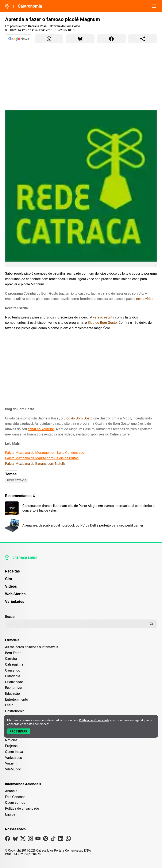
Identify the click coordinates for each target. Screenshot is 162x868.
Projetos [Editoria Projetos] (11, 746)
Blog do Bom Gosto (102, 323)
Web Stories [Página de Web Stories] (15, 594)
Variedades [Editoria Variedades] (13, 758)
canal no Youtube (41, 429)
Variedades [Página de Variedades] (15, 601)
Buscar (10, 617)
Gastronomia (30, 6)
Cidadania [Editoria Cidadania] (13, 676)
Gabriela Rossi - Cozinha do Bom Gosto (54, 26)
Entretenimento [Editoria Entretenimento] (17, 699)
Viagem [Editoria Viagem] (11, 763)
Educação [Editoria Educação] (12, 694)
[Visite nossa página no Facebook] (8, 839)
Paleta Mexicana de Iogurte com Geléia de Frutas (42, 458)
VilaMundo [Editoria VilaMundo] (13, 769)
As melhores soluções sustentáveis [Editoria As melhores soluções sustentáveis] (32, 647)
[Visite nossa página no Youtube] (38, 839)
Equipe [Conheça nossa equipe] (10, 814)
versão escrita (104, 317)
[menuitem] (81, 573)
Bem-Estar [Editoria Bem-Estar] (13, 653)
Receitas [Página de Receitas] (12, 571)
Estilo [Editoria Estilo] (9, 705)
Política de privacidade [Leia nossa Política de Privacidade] (22, 808)
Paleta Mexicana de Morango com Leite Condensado (45, 453)
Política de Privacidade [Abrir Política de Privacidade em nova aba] (94, 720)
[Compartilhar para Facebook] (111, 39)
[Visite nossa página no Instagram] (30, 839)
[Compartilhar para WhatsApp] (49, 39)
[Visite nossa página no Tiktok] (53, 839)
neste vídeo (145, 299)
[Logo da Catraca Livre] (7, 6)
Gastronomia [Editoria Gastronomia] (15, 711)
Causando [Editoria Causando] (13, 670)
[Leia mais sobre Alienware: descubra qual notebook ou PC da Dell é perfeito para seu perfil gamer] (81, 525)
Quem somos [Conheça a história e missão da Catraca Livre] (15, 803)
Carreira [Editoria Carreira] (11, 659)
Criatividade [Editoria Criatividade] (14, 682)
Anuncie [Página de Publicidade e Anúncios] (11, 791)
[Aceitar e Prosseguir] (19, 731)
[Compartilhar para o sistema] (143, 39)
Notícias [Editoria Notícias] (11, 740)
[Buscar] (151, 624)
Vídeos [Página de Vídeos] (11, 586)
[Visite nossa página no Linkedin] (61, 839)
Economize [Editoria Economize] (13, 688)
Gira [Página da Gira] (9, 579)
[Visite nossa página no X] (23, 839)
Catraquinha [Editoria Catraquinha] (14, 664)
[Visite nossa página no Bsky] (15, 839)
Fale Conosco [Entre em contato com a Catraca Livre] (15, 797)
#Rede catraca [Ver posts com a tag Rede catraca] (16, 480)
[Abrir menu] (154, 6)
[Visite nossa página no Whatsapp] (68, 839)
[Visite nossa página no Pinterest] (46, 839)
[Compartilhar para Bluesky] (80, 39)
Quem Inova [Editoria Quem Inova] (14, 752)
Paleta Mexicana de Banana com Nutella (35, 464)
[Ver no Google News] (19, 39)
